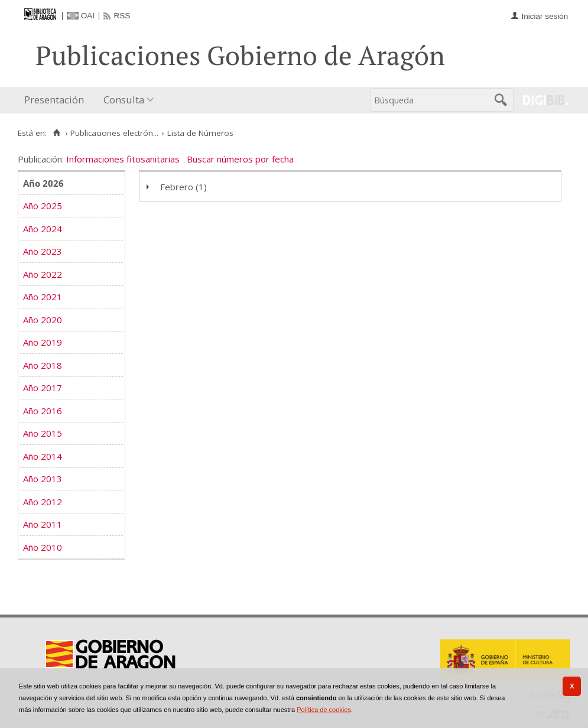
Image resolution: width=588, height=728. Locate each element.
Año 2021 (43, 297)
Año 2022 (43, 274)
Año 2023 (43, 251)
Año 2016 (43, 411)
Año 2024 (43, 229)
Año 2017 (43, 388)
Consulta (124, 100)
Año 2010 (43, 547)
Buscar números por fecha (240, 159)
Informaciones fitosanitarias (123, 159)
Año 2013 (43, 479)
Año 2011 (43, 524)
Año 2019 (43, 342)
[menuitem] (57, 100)
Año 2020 (43, 320)
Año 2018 (43, 365)
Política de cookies (324, 710)
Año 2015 (43, 433)
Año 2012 (43, 502)
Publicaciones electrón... (114, 133)
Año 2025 (43, 206)
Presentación (54, 100)
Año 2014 (43, 456)
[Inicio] (56, 133)
